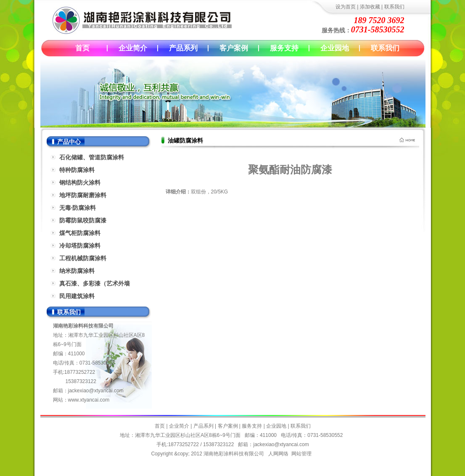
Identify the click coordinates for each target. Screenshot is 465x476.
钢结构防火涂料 (80, 182)
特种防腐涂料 (77, 170)
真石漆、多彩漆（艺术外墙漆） (95, 285)
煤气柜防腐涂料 (80, 233)
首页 (82, 48)
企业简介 (133, 48)
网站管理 (301, 454)
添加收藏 (370, 7)
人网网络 (278, 454)
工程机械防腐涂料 (83, 258)
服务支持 (284, 48)
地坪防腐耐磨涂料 (83, 195)
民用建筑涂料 (77, 296)
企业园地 (335, 48)
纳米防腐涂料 (77, 271)
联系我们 (394, 7)
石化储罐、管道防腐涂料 (92, 157)
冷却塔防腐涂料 (80, 246)
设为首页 (346, 7)
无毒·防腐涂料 (78, 208)
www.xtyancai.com (89, 400)
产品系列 (183, 48)
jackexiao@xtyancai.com (96, 391)
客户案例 (234, 48)
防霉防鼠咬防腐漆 (83, 220)
